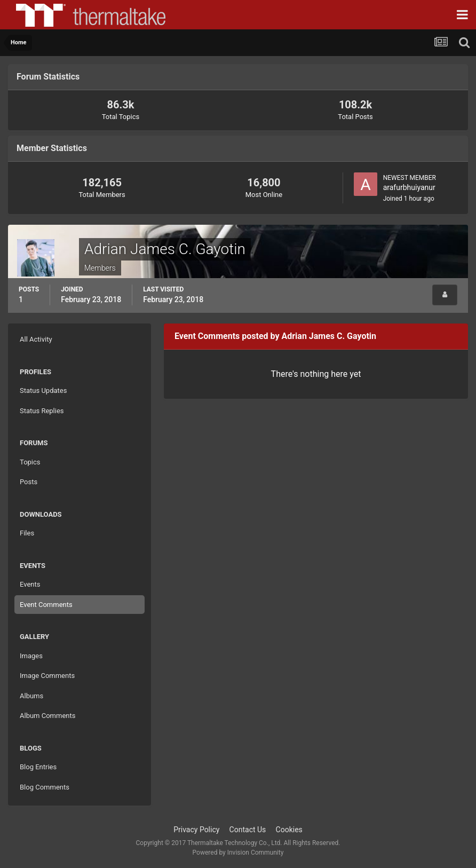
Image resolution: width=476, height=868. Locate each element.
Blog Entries (38, 767)
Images (31, 656)
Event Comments (46, 605)
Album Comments (47, 716)
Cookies (289, 830)
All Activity (36, 339)
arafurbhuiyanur (409, 187)
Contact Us (248, 830)
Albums (31, 696)
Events (30, 584)
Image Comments (47, 676)
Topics (30, 462)
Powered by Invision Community (238, 853)
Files (27, 533)
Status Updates (43, 390)
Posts (29, 482)
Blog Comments (45, 787)
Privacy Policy (196, 830)
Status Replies (42, 411)
